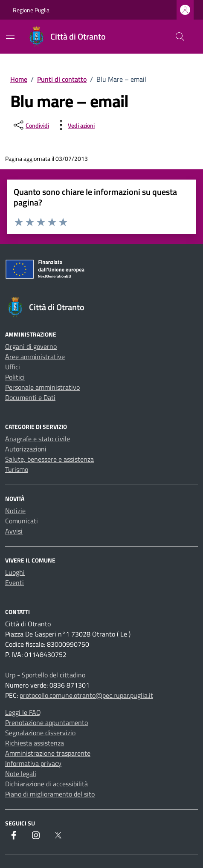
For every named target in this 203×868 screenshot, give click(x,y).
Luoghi (15, 572)
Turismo (17, 469)
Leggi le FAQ (23, 712)
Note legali (21, 774)
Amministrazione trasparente (48, 753)
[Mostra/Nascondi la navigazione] (10, 36)
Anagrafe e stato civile (38, 439)
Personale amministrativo (42, 387)
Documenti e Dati (30, 397)
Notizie (15, 511)
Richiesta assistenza (35, 743)
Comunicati (22, 521)
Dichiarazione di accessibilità (46, 784)
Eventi (14, 582)
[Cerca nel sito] (180, 37)
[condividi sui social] (30, 125)
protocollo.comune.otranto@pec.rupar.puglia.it (86, 695)
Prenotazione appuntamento (46, 722)
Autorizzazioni (26, 449)
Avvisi (14, 531)
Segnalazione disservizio (40, 733)
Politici (15, 377)
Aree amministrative (35, 357)
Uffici (13, 367)
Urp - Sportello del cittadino (45, 675)
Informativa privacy (33, 763)
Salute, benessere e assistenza (49, 459)
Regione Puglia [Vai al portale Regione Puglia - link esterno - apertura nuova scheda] (31, 10)
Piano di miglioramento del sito (50, 794)
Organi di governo (31, 346)
